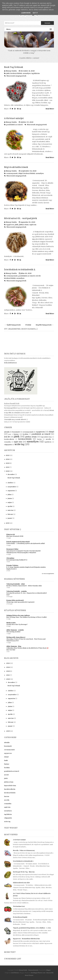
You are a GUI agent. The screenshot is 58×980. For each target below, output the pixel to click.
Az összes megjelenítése (48, 574)
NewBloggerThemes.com (38, 973)
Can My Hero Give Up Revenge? (17, 624)
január (10, 518)
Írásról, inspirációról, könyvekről (18, 542)
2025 (8, 455)
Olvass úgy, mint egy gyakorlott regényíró (20, 602)
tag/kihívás (36, 73)
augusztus (11, 491)
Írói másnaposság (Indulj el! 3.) (17, 560)
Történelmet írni (19, 906)
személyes (27, 73)
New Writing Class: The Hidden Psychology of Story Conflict (27, 617)
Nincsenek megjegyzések (16, 76)
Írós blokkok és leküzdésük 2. (20, 270)
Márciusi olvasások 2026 (15, 536)
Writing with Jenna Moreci (16, 637)
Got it (35, 13)
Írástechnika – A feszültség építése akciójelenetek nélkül (26, 543)
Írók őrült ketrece (10, 363)
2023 (8, 463)
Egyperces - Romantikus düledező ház (26, 939)
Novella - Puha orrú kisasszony (24, 850)
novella (48, 439)
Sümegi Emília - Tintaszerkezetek (28, 970)
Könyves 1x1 (11, 534)
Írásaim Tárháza (12, 565)
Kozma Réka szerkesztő (15, 600)
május (10, 502)
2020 (8, 471)
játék (8, 73)
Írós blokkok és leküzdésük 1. (23, 861)
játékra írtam (24, 225)
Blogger (48, 970)
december (11, 474)
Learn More (26, 13)
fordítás (25, 434)
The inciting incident (13, 632)
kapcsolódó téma (46, 437)
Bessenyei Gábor (12, 549)
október (10, 483)
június (10, 498)
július (9, 495)
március (10, 510)
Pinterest (25, 15)
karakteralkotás (9, 439)
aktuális (7, 432)
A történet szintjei (14, 118)
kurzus (39, 439)
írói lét (38, 276)
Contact (33, 15)
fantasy (16, 434)
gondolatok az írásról (14, 125)
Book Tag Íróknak (14, 67)
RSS (37, 15)
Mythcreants (11, 623)
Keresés (47, 23)
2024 (8, 459)
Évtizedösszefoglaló (20, 917)
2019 (8, 523)
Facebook (21, 15)
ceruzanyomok (12, 173)
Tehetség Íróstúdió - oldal (16, 584)
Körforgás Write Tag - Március (24, 872)
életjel (20, 173)
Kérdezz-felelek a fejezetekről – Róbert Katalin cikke (24, 586)
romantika (7, 442)
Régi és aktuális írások (16, 167)
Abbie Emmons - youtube (15, 630)
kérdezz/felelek (16, 73)
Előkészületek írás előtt (21, 883)
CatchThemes (15, 973)
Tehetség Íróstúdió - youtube (17, 591)
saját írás (33, 225)
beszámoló (16, 432)
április (10, 506)
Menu (29, 29)
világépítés (8, 445)
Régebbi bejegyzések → (45, 325)
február (10, 514)
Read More (50, 109)
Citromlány (10, 558)
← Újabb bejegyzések (13, 325)
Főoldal (28, 325)
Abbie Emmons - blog (14, 646)
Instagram (29, 15)
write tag (20, 444)
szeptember (12, 487)
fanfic (10, 434)
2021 (8, 467)
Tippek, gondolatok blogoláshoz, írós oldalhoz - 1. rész (32, 928)
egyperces (10, 225)
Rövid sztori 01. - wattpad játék (21, 218)
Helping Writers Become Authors (18, 615)
